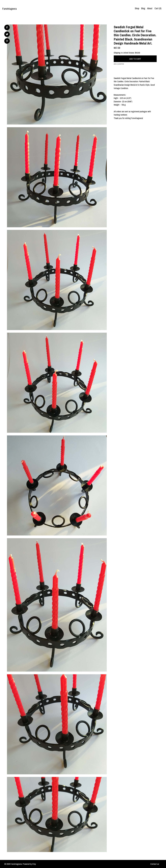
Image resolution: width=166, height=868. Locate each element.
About (150, 8)
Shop (137, 8)
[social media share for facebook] (7, 27)
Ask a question (119, 64)
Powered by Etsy (29, 864)
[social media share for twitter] (7, 35)
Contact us (155, 864)
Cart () (158, 8)
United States (129, 53)
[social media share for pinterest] (7, 41)
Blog (143, 8)
